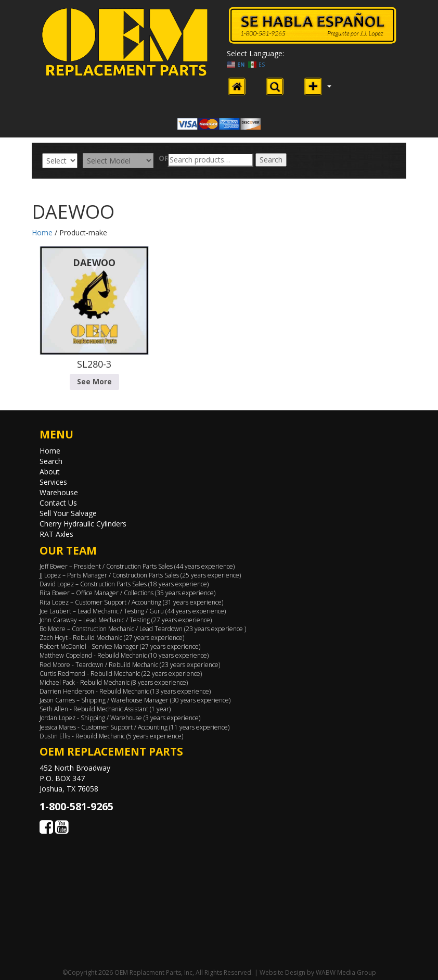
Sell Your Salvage (68, 513)
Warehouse (59, 492)
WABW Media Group (346, 972)
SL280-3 (94, 364)
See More (94, 381)
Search (271, 160)
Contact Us (58, 503)
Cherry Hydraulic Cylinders (83, 524)
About (50, 472)
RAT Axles (56, 534)
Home (42, 233)
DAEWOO (94, 262)
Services (53, 482)
